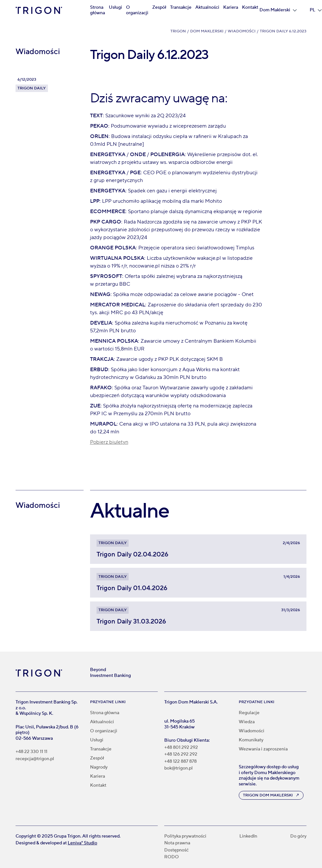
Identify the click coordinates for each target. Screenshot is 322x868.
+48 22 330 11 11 (31, 752)
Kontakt (250, 7)
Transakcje (181, 7)
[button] (278, 10)
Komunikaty (251, 740)
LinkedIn (248, 836)
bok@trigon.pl (178, 768)
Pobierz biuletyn (109, 442)
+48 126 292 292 (181, 754)
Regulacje (249, 713)
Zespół (159, 7)
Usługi (115, 7)
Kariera (231, 7)
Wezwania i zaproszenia (263, 749)
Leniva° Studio (82, 843)
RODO (172, 857)
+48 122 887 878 (180, 762)
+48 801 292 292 (181, 748)
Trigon (178, 31)
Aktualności (207, 7)
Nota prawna (177, 843)
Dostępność (176, 850)
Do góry (298, 836)
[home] (39, 10)
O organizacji (137, 10)
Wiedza (247, 722)
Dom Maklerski (207, 31)
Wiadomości (242, 31)
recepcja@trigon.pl (35, 759)
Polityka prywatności (185, 836)
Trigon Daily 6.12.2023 (283, 31)
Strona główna (98, 10)
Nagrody (99, 767)
